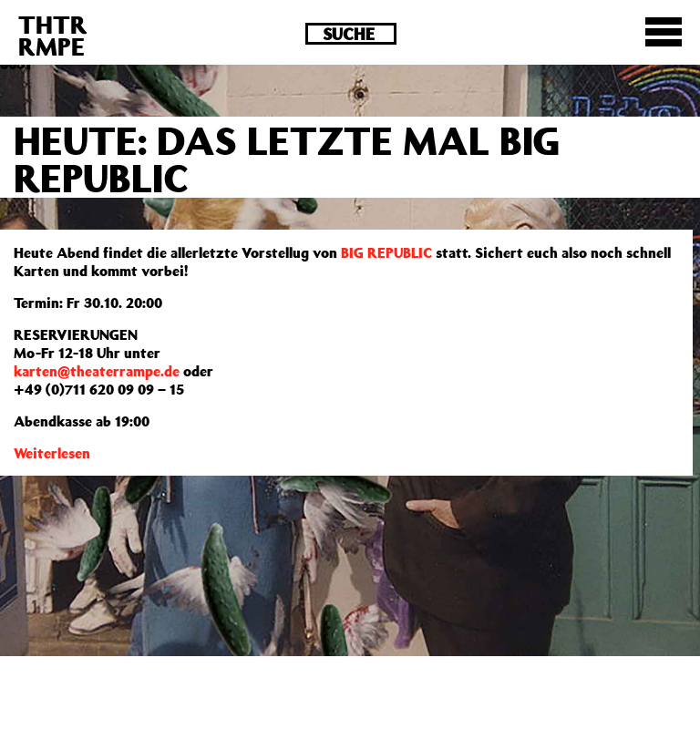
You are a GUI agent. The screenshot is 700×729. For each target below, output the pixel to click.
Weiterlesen (52, 453)
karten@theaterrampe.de (97, 371)
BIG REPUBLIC (386, 252)
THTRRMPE (53, 35)
